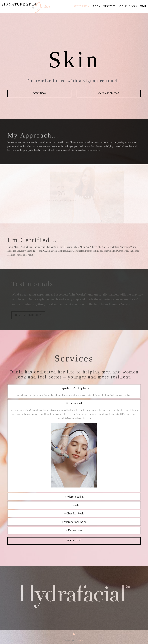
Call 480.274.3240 (109, 93)
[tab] (74, 388)
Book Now (39, 93)
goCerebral (79, 640)
